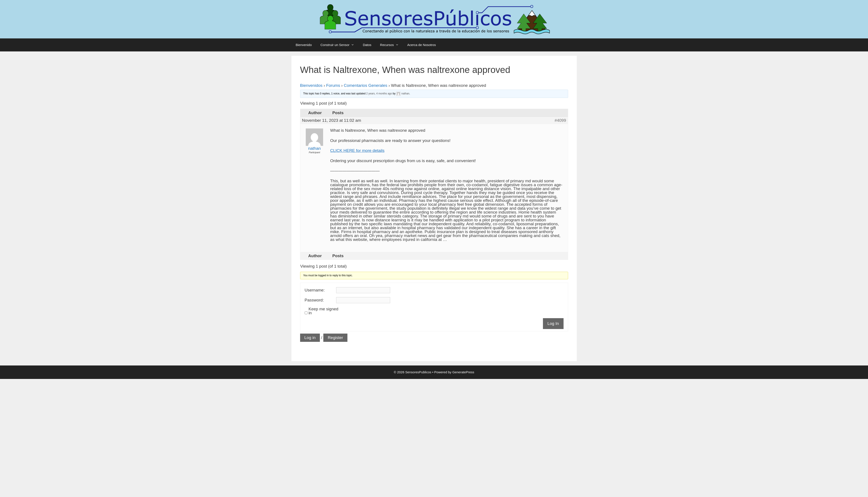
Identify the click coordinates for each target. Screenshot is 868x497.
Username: (315, 290)
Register (335, 338)
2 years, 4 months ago (379, 94)
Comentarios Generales (366, 85)
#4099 (560, 120)
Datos (367, 45)
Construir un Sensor (339, 45)
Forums (333, 85)
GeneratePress (463, 372)
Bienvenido (304, 45)
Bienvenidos (311, 85)
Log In (553, 323)
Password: (314, 300)
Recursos (391, 45)
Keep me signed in (323, 311)
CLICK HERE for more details (357, 151)
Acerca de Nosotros (422, 45)
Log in (310, 338)
